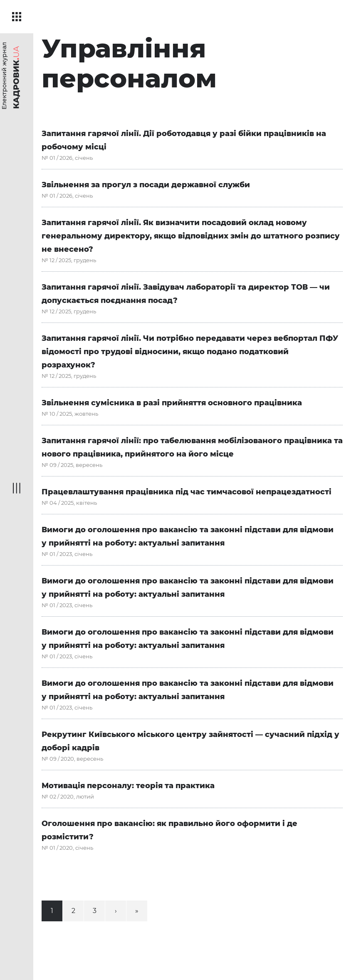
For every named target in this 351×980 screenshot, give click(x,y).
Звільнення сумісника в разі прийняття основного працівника (172, 403)
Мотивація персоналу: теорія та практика (128, 786)
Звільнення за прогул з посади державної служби (146, 185)
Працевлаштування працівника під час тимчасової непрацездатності (187, 492)
